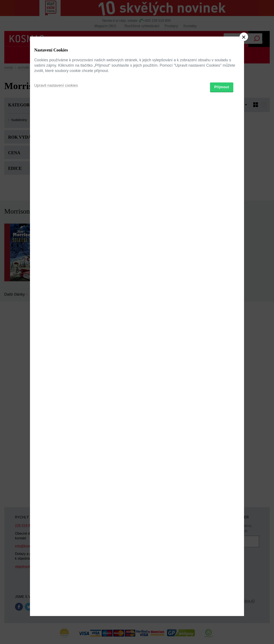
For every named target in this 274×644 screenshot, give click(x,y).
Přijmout (222, 347)
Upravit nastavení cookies (56, 345)
